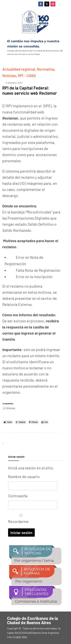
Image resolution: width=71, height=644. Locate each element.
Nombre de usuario (24, 477)
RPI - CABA (27, 75)
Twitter (9, 422)
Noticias (9, 75)
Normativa (46, 69)
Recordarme (20, 519)
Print (46, 422)
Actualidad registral (19, 69)
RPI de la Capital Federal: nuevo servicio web (29, 90)
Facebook (22, 422)
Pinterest (35, 422)
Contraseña (18, 496)
